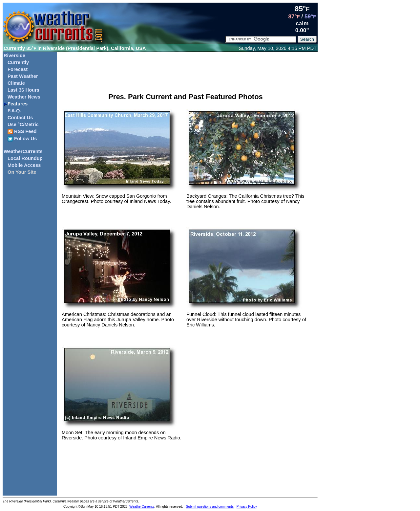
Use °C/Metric (23, 124)
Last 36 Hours (23, 90)
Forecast (18, 69)
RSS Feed (22, 132)
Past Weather (23, 76)
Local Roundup (25, 158)
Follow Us (22, 139)
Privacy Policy (247, 507)
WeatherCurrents (23, 151)
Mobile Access (24, 165)
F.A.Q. (14, 111)
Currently (18, 62)
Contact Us (20, 118)
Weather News (24, 97)
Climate (16, 83)
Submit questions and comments (210, 507)
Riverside (14, 56)
